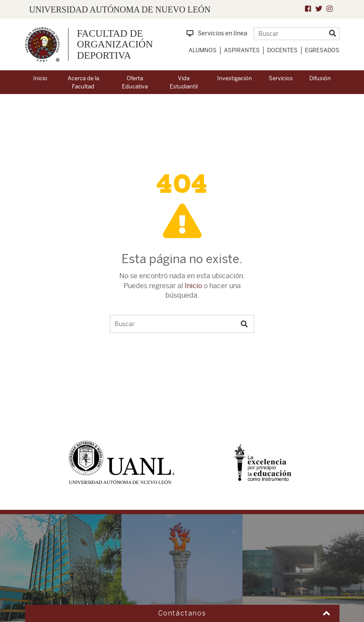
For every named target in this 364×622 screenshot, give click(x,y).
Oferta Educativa (135, 82)
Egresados (322, 50)
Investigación (235, 78)
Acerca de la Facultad (83, 82)
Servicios (281, 78)
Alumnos (203, 50)
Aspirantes (242, 50)
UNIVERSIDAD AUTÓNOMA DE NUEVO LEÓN (120, 9)
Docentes (282, 50)
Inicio (40, 78)
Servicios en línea (217, 33)
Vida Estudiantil (184, 82)
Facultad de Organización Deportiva (115, 44)
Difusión (320, 78)
